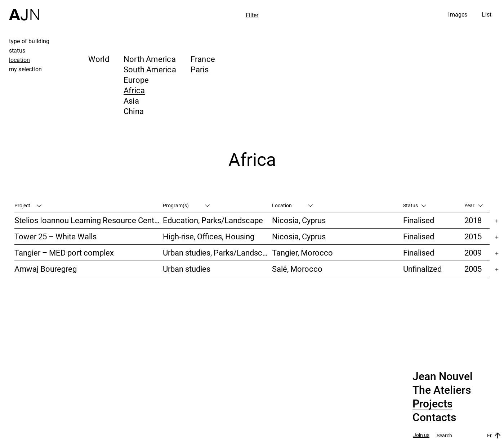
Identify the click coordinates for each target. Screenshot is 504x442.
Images (458, 14)
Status (415, 205)
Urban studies (187, 269)
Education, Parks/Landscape (213, 220)
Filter (252, 15)
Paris (200, 69)
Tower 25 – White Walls (55, 236)
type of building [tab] (29, 41)
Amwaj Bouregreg (46, 269)
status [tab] (17, 50)
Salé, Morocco (297, 269)
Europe (136, 80)
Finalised (419, 220)
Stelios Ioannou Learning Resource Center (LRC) (89, 220)
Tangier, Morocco (302, 252)
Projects (432, 404)
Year (474, 205)
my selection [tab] (25, 69)
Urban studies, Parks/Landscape (217, 252)
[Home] (24, 10)
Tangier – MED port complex (64, 252)
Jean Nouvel (443, 376)
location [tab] (19, 60)
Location (292, 205)
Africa (134, 90)
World (99, 59)
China (134, 111)
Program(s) (186, 205)
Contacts (434, 418)
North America (150, 59)
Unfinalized (422, 269)
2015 (473, 236)
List (487, 14)
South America (150, 69)
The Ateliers (442, 390)
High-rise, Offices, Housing (209, 236)
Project (28, 205)
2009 (473, 252)
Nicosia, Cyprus (299, 220)
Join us (421, 435)
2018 (473, 220)
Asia (131, 101)
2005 (473, 269)
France (203, 59)
